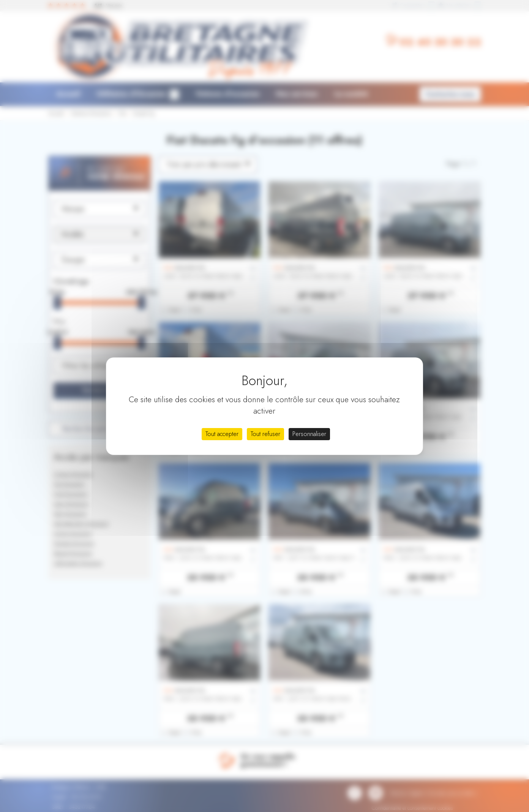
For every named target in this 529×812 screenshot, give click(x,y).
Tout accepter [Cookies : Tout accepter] (222, 434)
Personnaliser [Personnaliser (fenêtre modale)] (309, 434)
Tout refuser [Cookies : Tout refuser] (265, 434)
